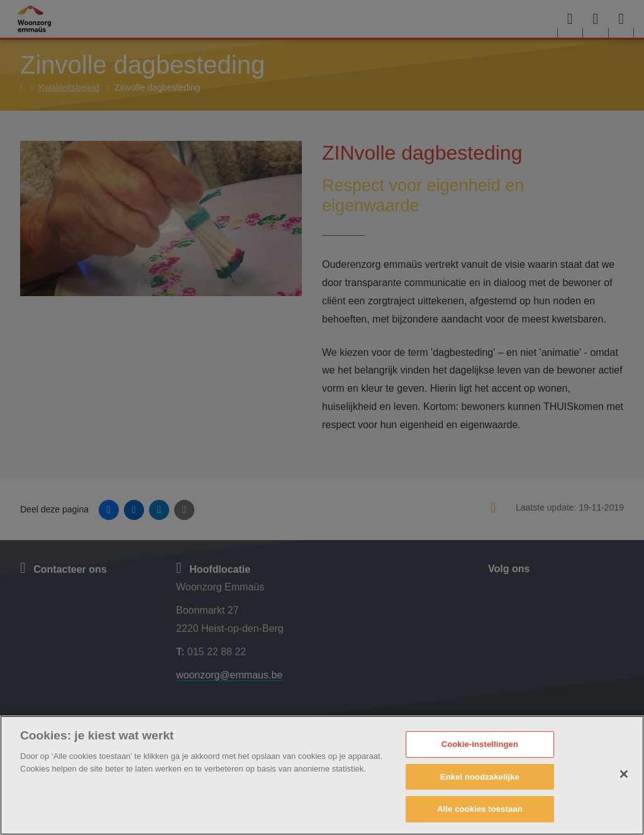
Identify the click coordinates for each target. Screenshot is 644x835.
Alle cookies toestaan (480, 809)
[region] (322, 775)
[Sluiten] (624, 774)
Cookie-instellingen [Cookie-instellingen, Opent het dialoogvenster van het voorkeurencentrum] (480, 744)
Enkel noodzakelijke (480, 777)
